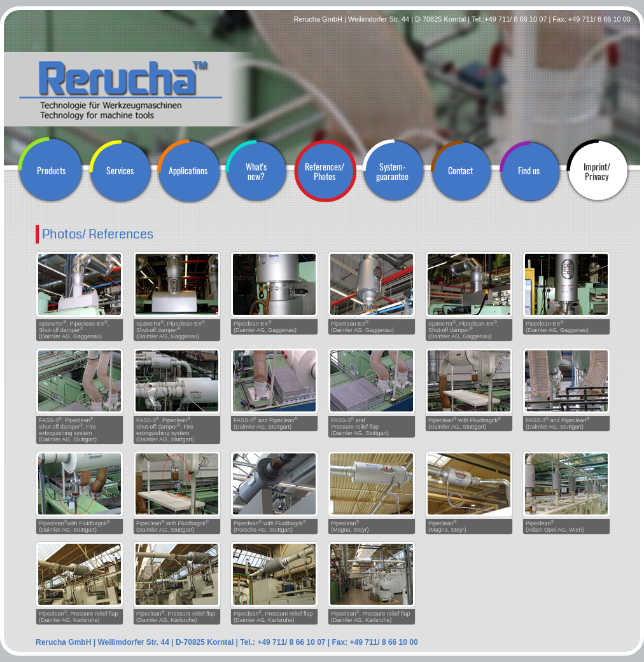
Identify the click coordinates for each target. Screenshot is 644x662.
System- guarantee (392, 171)
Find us (529, 170)
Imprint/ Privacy (597, 171)
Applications (188, 170)
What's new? (256, 171)
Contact (460, 170)
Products (51, 170)
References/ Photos (325, 171)
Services (120, 170)
